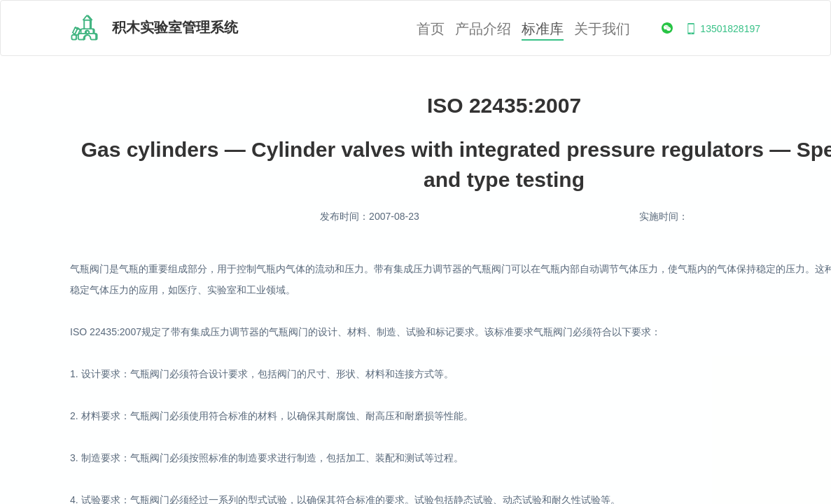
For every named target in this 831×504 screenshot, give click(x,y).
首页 (431, 29)
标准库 (543, 29)
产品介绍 (483, 29)
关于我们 (602, 29)
